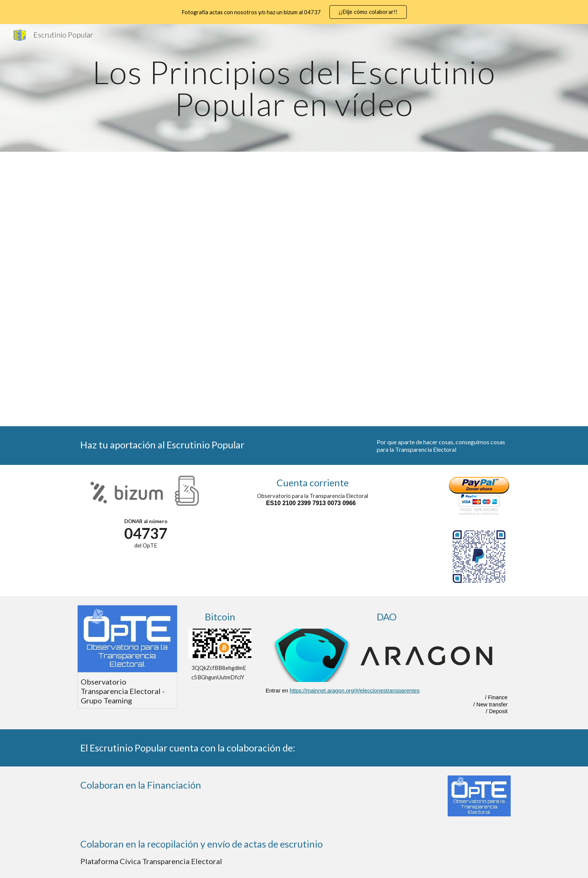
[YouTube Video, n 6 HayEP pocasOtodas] (349, 294)
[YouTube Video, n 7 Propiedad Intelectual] (460, 293)
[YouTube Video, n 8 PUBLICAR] (238, 383)
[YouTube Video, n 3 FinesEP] (460, 200)
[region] (294, 12)
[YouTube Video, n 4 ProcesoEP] (127, 295)
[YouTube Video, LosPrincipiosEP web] (127, 201)
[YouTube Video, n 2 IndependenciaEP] (349, 201)
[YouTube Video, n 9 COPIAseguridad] (349, 382)
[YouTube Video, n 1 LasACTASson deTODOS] (238, 200)
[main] (294, 88)
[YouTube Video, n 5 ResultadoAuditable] (238, 294)
